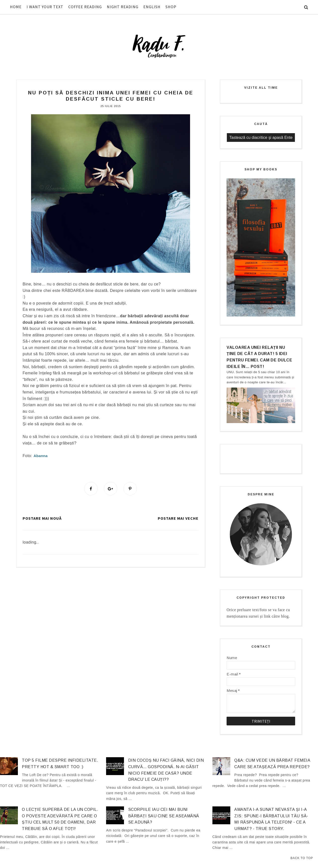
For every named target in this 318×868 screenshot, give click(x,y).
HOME (16, 7)
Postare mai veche (178, 518)
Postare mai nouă (42, 518)
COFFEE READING (85, 7)
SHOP (171, 7)
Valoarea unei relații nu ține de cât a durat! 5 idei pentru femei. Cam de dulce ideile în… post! (259, 357)
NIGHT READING (123, 7)
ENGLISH (152, 7)
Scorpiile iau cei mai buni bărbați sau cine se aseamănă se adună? (164, 816)
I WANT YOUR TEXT (45, 7)
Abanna (41, 456)
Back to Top (302, 858)
